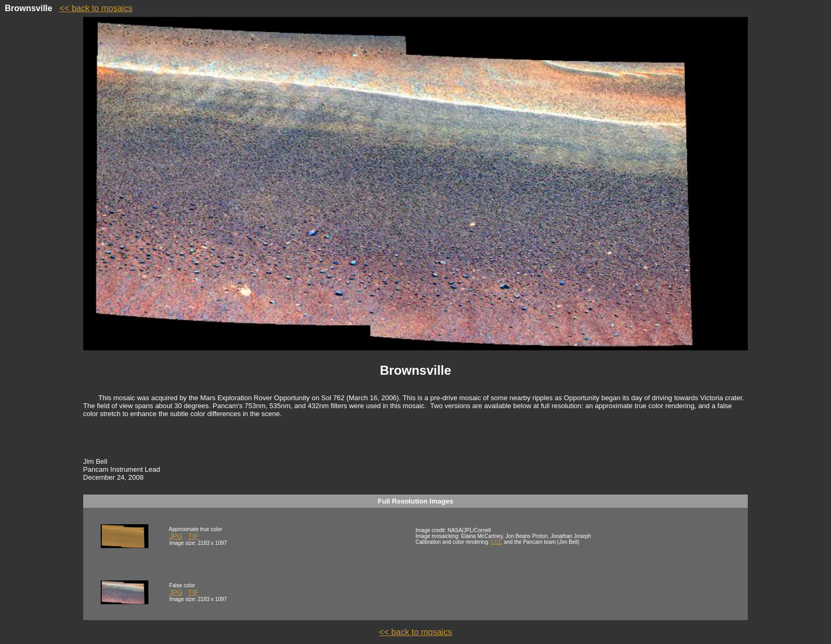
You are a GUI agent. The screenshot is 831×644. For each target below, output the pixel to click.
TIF (193, 536)
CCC (497, 542)
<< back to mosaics (96, 8)
